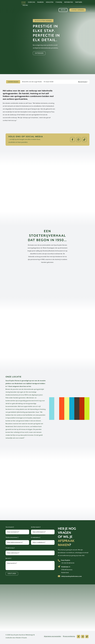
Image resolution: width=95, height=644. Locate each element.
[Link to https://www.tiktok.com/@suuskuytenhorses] (84, 140)
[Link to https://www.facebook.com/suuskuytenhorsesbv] (72, 140)
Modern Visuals (21, 638)
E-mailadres (36, 537)
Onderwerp (10, 548)
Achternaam (36, 527)
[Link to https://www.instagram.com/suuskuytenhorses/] (78, 140)
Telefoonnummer (12, 537)
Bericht (8, 558)
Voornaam (10, 527)
